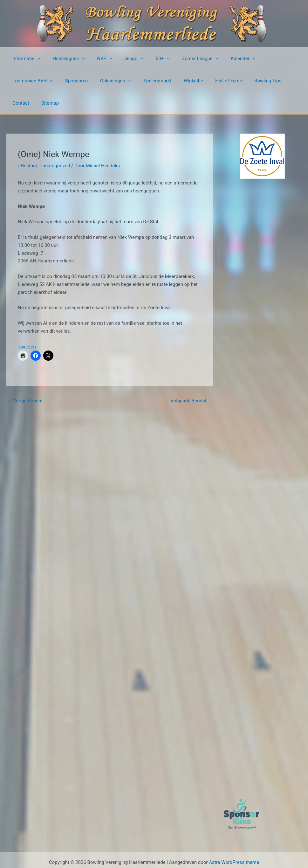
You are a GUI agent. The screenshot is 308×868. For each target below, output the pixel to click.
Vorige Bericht (25, 378)
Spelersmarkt (98, 81)
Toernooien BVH (268, 59)
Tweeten (27, 324)
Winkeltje (131, 81)
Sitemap (259, 81)
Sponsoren (23, 81)
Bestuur (29, 143)
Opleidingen (59, 81)
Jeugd (125, 59)
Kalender (226, 59)
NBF (98, 59)
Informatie (25, 59)
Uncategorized (54, 143)
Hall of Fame (164, 81)
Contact (232, 81)
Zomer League (186, 59)
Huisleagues (65, 59)
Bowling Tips (201, 81)
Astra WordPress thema (234, 840)
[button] (36, 59)
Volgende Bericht (191, 378)
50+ (151, 59)
